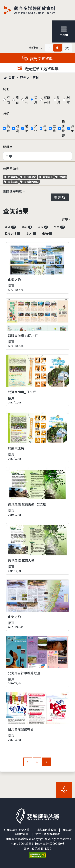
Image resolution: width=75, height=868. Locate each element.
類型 (6, 89)
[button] (49, 48)
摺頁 (36, 100)
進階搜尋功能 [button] (13, 191)
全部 (10, 227)
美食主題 (11, 182)
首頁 (9, 78)
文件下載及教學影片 (48, 834)
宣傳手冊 (47, 100)
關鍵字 (8, 147)
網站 (68, 100)
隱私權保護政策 (46, 830)
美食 (8, 128)
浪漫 (17, 128)
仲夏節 (61, 177)
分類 (6, 113)
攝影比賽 (63, 128)
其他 (73, 128)
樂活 (45, 128)
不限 (8, 100)
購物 (27, 128)
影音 (17, 100)
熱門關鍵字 (11, 169)
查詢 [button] (60, 197)
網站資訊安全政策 (18, 830)
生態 (54, 128)
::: (4, 830)
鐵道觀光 (46, 177)
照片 (59, 100)
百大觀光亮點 (29, 182)
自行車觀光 (28, 177)
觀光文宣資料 (29, 78)
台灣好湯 (11, 177)
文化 (36, 128)
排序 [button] (65, 219)
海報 (27, 100)
